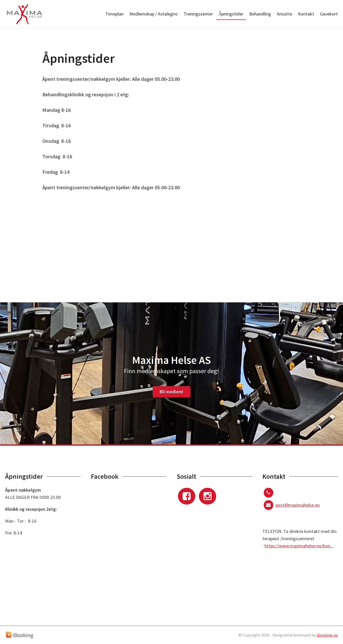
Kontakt (306, 14)
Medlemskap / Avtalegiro (154, 14)
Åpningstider (231, 14)
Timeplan (114, 14)
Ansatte (284, 14)
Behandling (260, 14)
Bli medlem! (171, 392)
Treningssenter (198, 14)
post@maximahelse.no (298, 505)
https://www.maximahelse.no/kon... (299, 546)
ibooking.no (327, 635)
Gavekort (329, 14)
